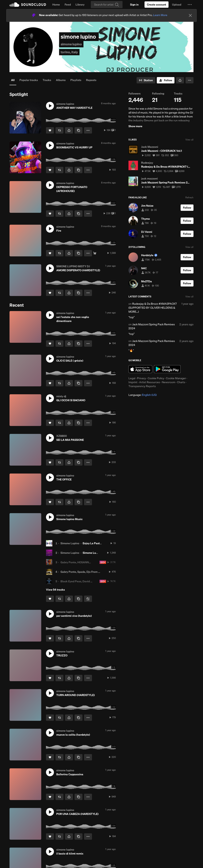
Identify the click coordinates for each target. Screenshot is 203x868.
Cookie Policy (156, 378)
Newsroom (169, 382)
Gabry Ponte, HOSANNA (76, 562)
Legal (132, 378)
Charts (181, 382)
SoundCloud (28, 5)
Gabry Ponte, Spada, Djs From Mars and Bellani (90, 572)
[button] (190, 5)
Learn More (160, 15)
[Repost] (59, 130)
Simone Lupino (70, 543)
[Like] (50, 130)
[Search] (107, 5)
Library (80, 5)
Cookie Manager (176, 378)
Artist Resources (150, 382)
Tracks (47, 80)
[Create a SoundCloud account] (157, 5)
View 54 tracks (55, 590)
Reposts (91, 80)
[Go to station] (146, 80)
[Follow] (166, 80)
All (13, 80)
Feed (68, 5)
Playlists (76, 80)
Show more (135, 126)
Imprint (133, 382)
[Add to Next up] (88, 599)
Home (56, 5)
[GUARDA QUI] (95, 253)
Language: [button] (143, 395)
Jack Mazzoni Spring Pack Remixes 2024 (152, 326)
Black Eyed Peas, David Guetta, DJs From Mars (90, 581)
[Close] (190, 15)
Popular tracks (29, 80)
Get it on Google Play (167, 369)
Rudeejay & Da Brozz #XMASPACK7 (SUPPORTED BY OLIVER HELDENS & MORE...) (153, 308)
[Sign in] (134, 5)
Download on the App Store (140, 369)
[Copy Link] (79, 130)
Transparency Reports (142, 386)
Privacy (141, 378)
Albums (61, 80)
